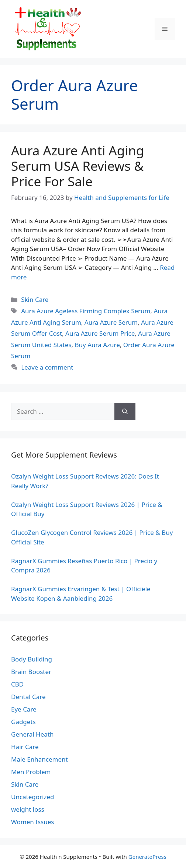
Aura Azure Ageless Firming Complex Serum (86, 311)
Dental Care (28, 697)
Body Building (32, 659)
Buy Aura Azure (97, 345)
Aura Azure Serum (111, 322)
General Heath (32, 734)
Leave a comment (47, 367)
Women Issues (32, 822)
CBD (17, 684)
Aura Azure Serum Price (100, 333)
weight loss (28, 809)
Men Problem (31, 772)
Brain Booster (31, 672)
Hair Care (25, 747)
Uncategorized (33, 797)
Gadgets (23, 722)
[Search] (125, 412)
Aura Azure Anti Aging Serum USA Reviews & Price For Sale (77, 166)
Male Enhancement (39, 759)
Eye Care (24, 709)
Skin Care (35, 299)
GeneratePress (147, 857)
